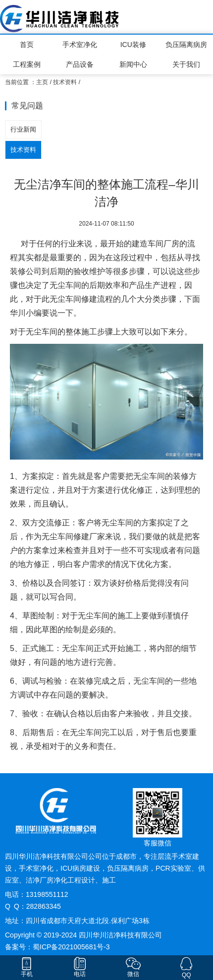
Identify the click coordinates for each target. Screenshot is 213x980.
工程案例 (27, 64)
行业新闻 (23, 129)
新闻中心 (133, 64)
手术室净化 (80, 45)
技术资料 (65, 82)
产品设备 (80, 64)
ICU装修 (133, 45)
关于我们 (186, 64)
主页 (42, 82)
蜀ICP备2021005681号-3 (71, 947)
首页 (27, 45)
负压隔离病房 (186, 45)
